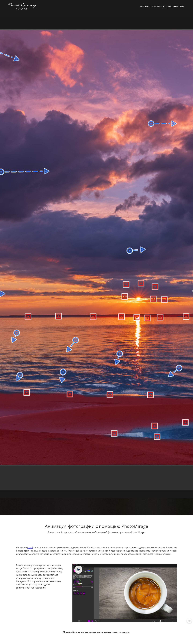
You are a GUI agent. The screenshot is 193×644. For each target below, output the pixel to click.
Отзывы (173, 6)
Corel (30, 548)
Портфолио (155, 6)
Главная (144, 6)
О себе (181, 6)
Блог (165, 6)
